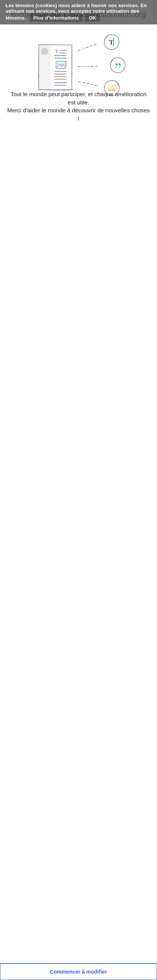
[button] (78, 972)
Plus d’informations (56, 18)
